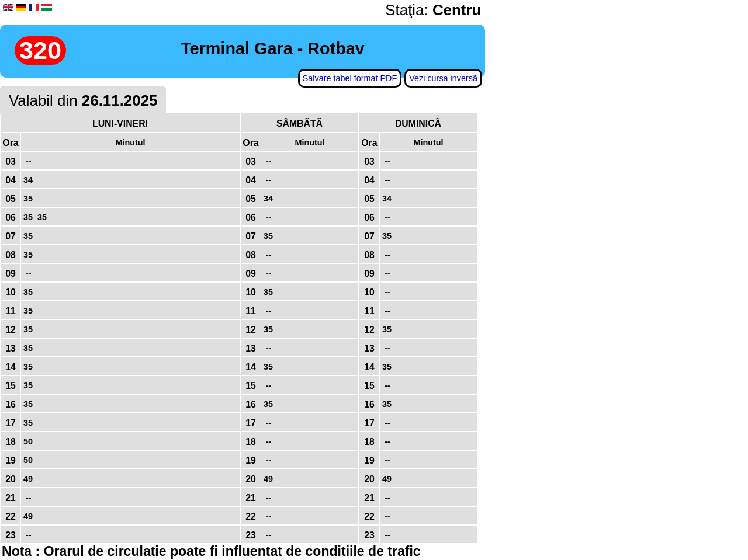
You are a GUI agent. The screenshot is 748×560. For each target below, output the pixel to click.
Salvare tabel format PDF (350, 78)
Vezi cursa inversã (443, 78)
